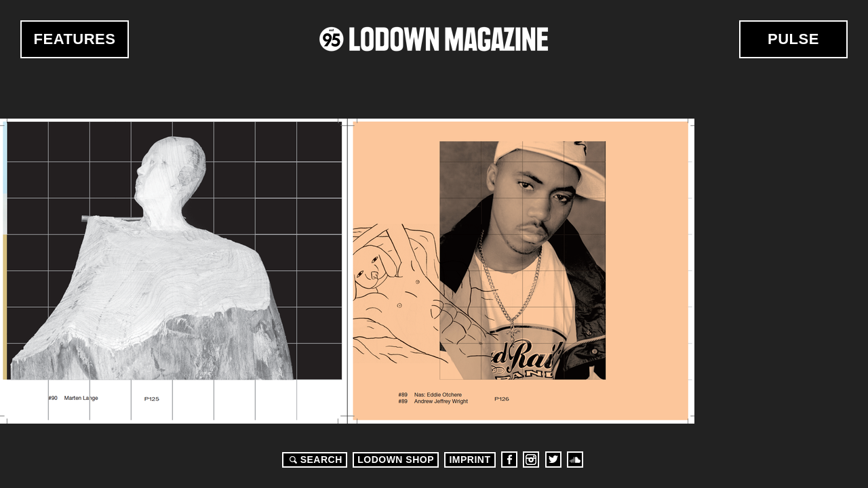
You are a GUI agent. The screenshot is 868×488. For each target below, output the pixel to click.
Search (314, 460)
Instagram (531, 460)
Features (75, 39)
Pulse (793, 39)
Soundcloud (575, 460)
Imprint (470, 460)
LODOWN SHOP (396, 460)
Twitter (553, 460)
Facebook (509, 460)
